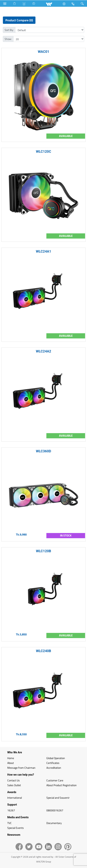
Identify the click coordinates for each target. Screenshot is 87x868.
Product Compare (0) (19, 20)
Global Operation (56, 758)
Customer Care (55, 780)
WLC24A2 (43, 351)
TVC (9, 823)
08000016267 (55, 810)
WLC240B (43, 651)
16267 (11, 810)
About (11, 763)
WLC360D (43, 451)
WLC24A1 (43, 251)
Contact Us (14, 780)
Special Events (16, 828)
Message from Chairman (21, 768)
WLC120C (43, 151)
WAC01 (43, 52)
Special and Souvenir (58, 798)
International (15, 798)
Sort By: (9, 30)
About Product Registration (62, 785)
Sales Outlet (14, 785)
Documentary (54, 823)
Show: (8, 39)
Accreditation (54, 768)
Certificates (53, 763)
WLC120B (43, 551)
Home (11, 758)
